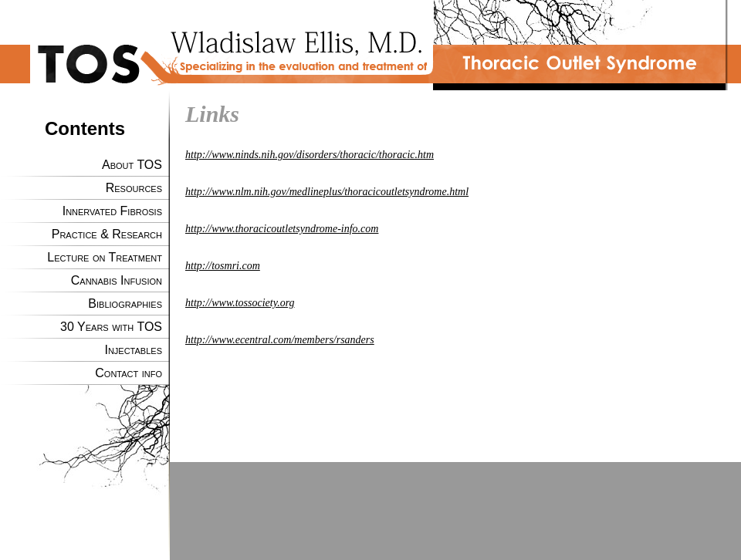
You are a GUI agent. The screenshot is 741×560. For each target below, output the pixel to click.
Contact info (129, 373)
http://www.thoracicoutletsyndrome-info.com (282, 229)
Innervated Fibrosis (112, 211)
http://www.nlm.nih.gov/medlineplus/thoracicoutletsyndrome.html (327, 192)
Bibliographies (125, 304)
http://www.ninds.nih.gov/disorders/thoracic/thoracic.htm (310, 155)
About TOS (132, 165)
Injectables (133, 350)
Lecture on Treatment (105, 257)
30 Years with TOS (111, 327)
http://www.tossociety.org (240, 303)
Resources (134, 188)
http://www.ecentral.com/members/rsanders (280, 340)
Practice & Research (107, 234)
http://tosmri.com (223, 266)
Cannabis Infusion (117, 280)
